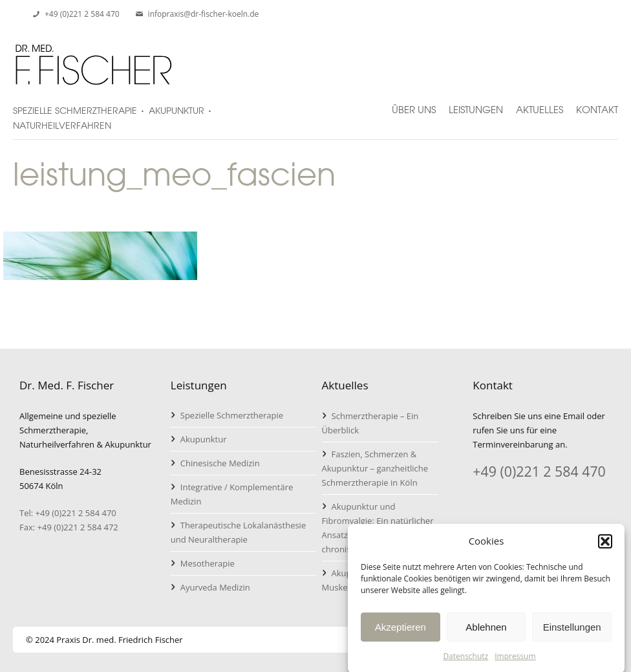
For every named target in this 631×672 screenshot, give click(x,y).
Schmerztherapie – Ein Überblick (370, 423)
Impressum (515, 662)
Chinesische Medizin (220, 463)
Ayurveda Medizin (215, 587)
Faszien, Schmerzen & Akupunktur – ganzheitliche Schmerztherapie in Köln (375, 468)
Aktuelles (540, 104)
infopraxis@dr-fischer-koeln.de (204, 14)
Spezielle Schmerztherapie (232, 415)
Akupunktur (204, 439)
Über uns (414, 104)
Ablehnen (486, 632)
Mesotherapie (208, 563)
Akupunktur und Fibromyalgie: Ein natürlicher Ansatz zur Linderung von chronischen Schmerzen (378, 528)
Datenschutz (465, 662)
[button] (605, 547)
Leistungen (476, 104)
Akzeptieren (401, 632)
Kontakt (597, 104)
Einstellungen (572, 632)
